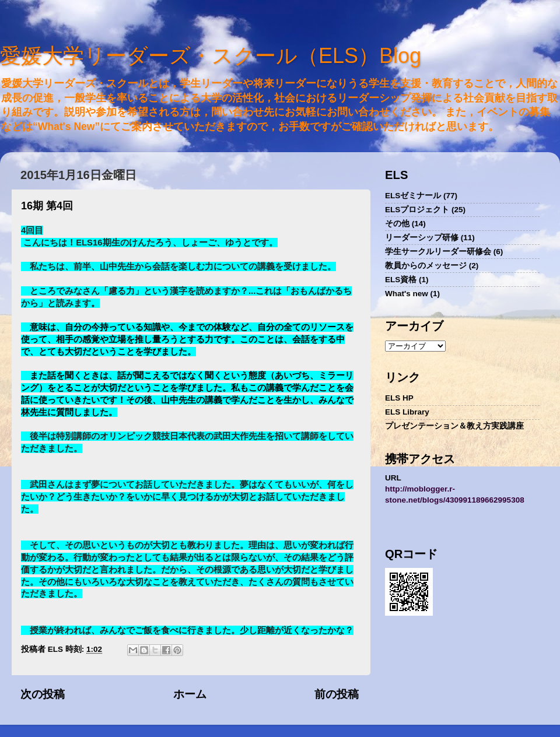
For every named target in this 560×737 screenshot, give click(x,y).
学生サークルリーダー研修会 (438, 252)
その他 (397, 224)
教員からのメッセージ (426, 266)
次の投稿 (43, 694)
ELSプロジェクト (417, 210)
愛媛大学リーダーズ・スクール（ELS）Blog (211, 56)
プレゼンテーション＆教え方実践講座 (454, 426)
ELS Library (407, 412)
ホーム (190, 694)
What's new (407, 294)
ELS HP (399, 398)
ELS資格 (401, 280)
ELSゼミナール (413, 196)
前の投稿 (337, 694)
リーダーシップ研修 (422, 238)
